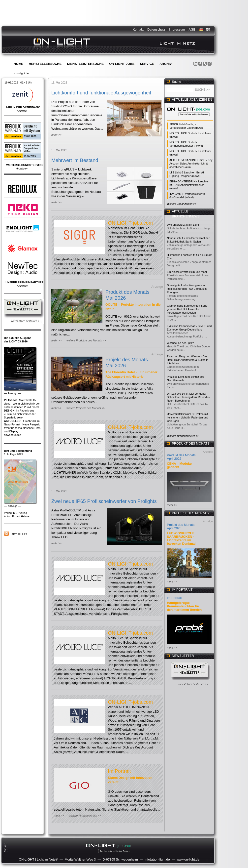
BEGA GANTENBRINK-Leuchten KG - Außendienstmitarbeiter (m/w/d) (189, 185)
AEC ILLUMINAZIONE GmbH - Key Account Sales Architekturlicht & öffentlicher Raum (191, 164)
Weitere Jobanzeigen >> (182, 204)
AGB (192, 29)
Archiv (166, 64)
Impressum (177, 29)
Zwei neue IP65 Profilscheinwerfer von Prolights (104, 501)
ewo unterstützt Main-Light (183, 225)
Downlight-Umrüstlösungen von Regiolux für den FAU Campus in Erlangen (187, 289)
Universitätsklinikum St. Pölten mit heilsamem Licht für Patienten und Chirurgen (187, 417)
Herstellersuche (45, 64)
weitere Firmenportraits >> (85, 816)
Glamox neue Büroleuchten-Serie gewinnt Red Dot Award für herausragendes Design (187, 309)
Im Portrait (119, 771)
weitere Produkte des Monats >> (86, 340)
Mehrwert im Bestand (75, 160)
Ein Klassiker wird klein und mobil (187, 272)
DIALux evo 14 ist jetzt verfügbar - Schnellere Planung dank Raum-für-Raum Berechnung (189, 397)
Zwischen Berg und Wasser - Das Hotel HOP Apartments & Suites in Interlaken (188, 360)
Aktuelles (19, 534)
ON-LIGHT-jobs (122, 64)
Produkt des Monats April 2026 (181, 457)
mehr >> (56, 135)
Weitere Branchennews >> (183, 436)
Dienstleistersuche (85, 64)
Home (18, 64)
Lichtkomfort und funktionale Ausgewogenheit (101, 93)
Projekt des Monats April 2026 (181, 526)
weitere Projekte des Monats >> (86, 408)
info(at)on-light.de (157, 859)
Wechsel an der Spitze (181, 343)
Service (147, 64)
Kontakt (138, 29)
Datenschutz (156, 29)
